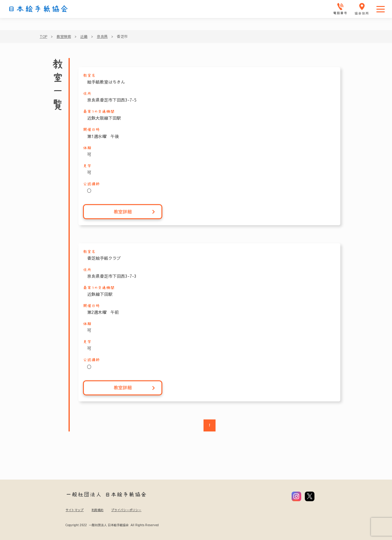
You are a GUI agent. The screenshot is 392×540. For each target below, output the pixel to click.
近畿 (84, 36)
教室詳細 (135, 212)
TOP (43, 36)
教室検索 (64, 36)
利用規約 (97, 510)
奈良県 (102, 36)
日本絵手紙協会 (38, 9)
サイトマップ (75, 510)
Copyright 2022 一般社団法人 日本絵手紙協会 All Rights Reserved (112, 525)
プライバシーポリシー (126, 510)
